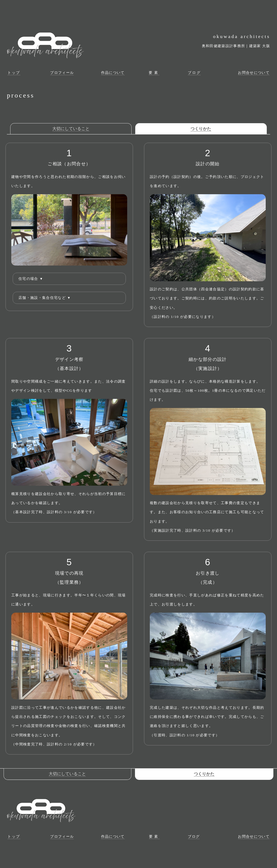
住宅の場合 (31, 279)
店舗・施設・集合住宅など (45, 298)
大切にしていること (71, 129)
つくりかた (201, 129)
